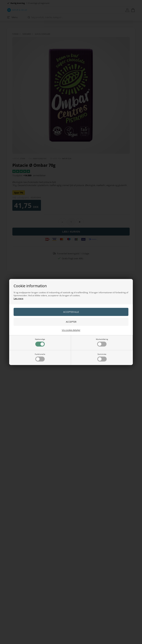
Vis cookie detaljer (71, 330)
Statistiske (102, 357)
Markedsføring (102, 342)
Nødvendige (40, 342)
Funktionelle (40, 357)
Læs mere (18, 298)
